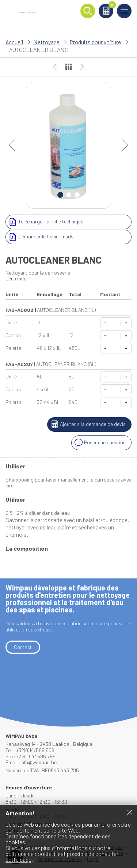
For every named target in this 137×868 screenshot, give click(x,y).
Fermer (130, 812)
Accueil (14, 42)
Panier (111, 6)
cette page (18, 859)
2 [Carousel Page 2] (69, 195)
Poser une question (99, 443)
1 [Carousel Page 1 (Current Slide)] (60, 195)
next (122, 145)
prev (15, 145)
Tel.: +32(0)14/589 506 (30, 750)
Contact (23, 647)
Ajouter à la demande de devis (87, 424)
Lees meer (17, 278)
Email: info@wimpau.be (31, 762)
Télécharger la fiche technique (45, 222)
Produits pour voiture (95, 42)
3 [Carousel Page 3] (77, 195)
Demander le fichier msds (40, 237)
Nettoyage (46, 42)
